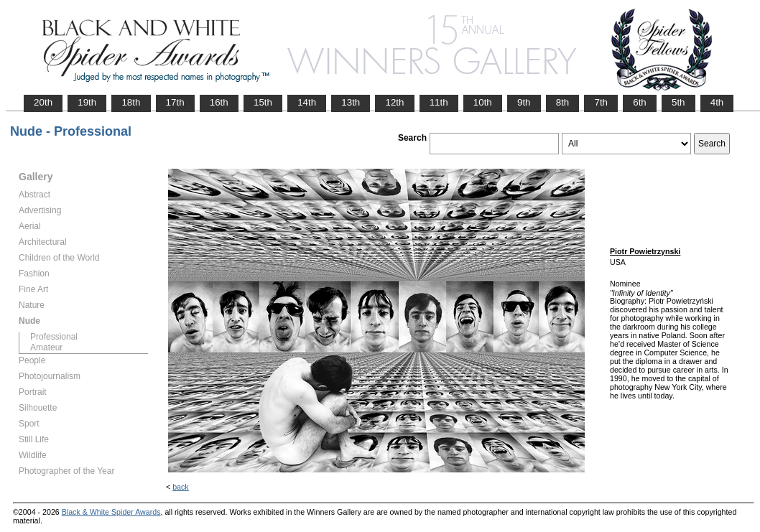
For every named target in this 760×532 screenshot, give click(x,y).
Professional (54, 337)
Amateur (46, 347)
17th (175, 102)
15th (263, 102)
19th (87, 102)
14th (307, 102)
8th (563, 102)
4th (717, 102)
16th (219, 102)
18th (131, 102)
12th (394, 102)
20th (43, 102)
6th (640, 102)
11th (439, 102)
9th (524, 102)
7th (601, 102)
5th (678, 102)
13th (351, 102)
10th (483, 102)
